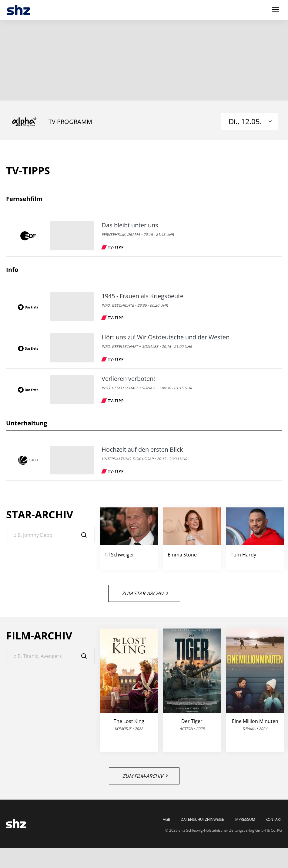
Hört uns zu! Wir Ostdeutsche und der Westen (166, 337)
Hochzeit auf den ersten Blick (142, 450)
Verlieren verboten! (128, 379)
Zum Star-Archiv (145, 593)
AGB (167, 820)
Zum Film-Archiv (145, 776)
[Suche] (50, 535)
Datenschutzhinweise (202, 820)
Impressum (245, 820)
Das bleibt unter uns (130, 225)
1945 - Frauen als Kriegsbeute (142, 296)
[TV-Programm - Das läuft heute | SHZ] (19, 10)
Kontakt (274, 820)
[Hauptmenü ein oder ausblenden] (276, 10)
